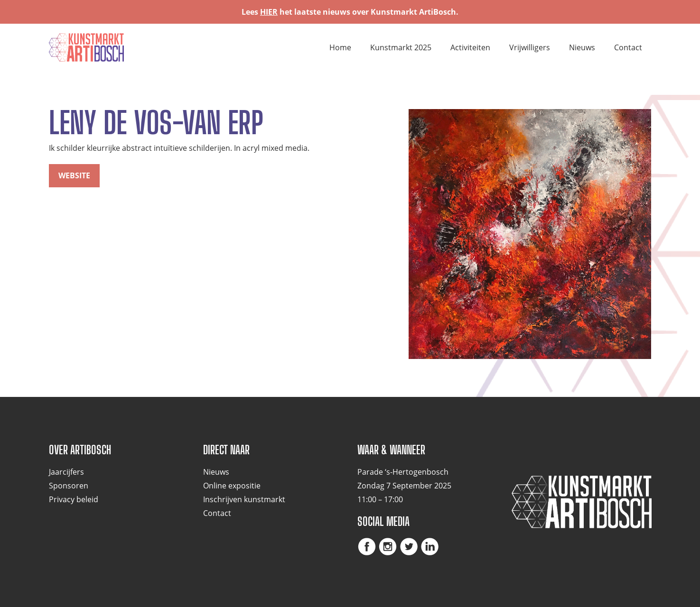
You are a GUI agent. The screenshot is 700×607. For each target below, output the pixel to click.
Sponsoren (69, 486)
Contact (628, 47)
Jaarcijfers (66, 472)
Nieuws (582, 47)
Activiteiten (470, 47)
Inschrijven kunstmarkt (244, 499)
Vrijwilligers (530, 47)
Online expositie (232, 486)
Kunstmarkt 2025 (401, 47)
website (74, 175)
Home (340, 47)
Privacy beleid (74, 499)
